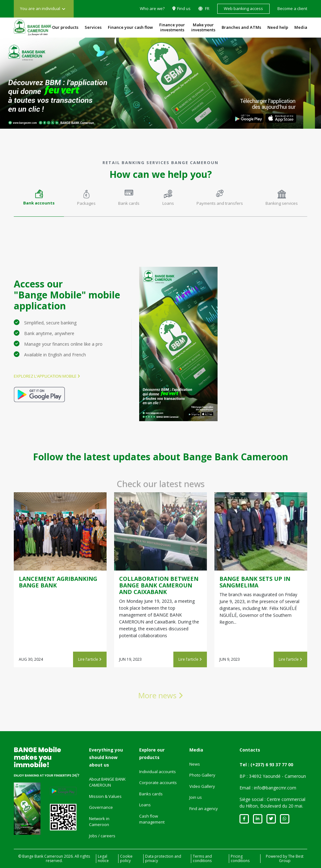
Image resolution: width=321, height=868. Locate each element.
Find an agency (204, 809)
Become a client (292, 8)
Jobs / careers (102, 836)
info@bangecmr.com (275, 788)
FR (207, 8)
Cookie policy (126, 858)
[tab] (39, 201)
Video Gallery (202, 786)
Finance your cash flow (130, 27)
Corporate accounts (158, 783)
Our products (65, 27)
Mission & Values (105, 796)
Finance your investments (172, 27)
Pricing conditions (240, 858)
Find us (184, 8)
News (195, 764)
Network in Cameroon (99, 822)
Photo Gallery (202, 775)
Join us (196, 797)
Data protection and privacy (163, 858)
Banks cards (151, 794)
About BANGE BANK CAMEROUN (107, 782)
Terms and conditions (202, 858)
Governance (101, 807)
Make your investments (203, 27)
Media (301, 27)
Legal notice (103, 858)
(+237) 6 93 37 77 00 (272, 765)
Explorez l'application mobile (47, 376)
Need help (278, 27)
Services (93, 27)
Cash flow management (152, 819)
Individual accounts (158, 772)
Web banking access (243, 8)
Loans (145, 805)
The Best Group (291, 858)
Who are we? (152, 8)
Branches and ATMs (241, 27)
